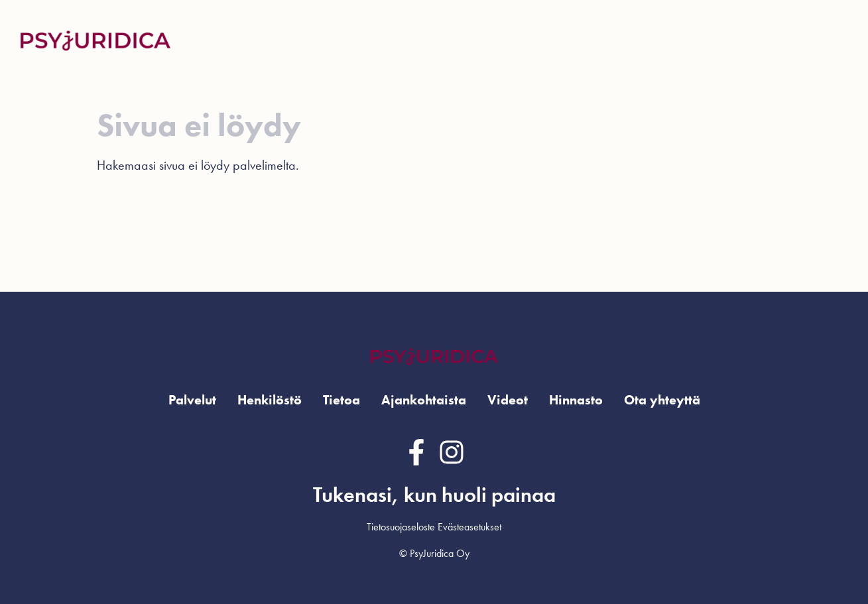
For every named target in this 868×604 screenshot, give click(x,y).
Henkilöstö (441, 40)
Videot (648, 40)
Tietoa (341, 400)
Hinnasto (705, 40)
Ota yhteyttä (797, 40)
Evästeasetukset (469, 527)
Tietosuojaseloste (401, 527)
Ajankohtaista (574, 40)
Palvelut (192, 400)
